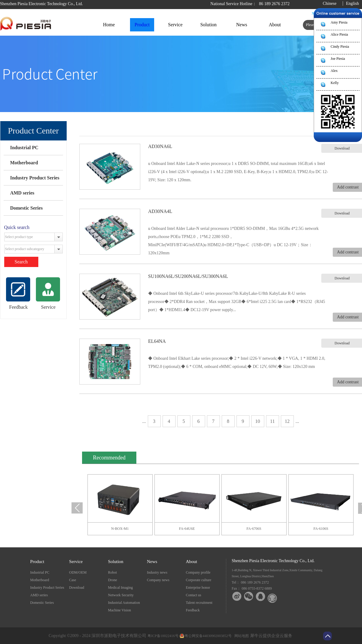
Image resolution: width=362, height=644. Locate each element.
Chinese (330, 3)
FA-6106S (321, 529)
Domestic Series (26, 208)
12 (287, 421)
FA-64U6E (187, 529)
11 (272, 421)
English (352, 3)
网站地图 (241, 636)
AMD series (22, 193)
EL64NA (157, 341)
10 (258, 421)
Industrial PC (24, 148)
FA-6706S (254, 529)
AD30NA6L (160, 146)
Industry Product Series (35, 178)
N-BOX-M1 (120, 529)
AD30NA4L (160, 211)
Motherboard (24, 163)
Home (109, 25)
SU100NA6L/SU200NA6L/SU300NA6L (188, 276)
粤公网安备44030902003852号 (208, 636)
